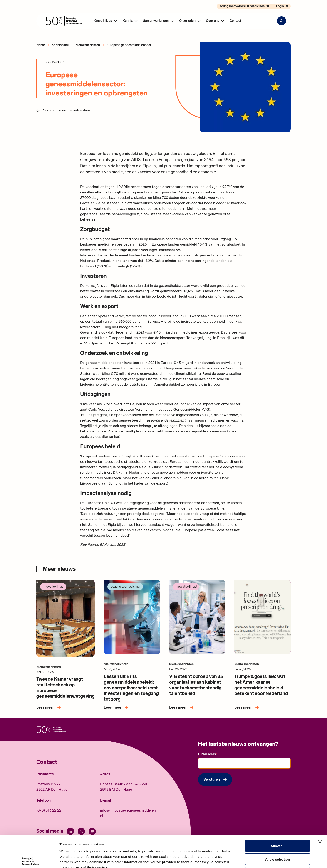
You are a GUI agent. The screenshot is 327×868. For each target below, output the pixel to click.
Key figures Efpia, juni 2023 (103, 545)
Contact (235, 21)
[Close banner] (320, 808)
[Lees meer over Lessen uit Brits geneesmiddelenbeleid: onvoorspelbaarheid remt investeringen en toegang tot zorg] (117, 707)
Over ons (213, 21)
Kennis (128, 21)
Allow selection (277, 826)
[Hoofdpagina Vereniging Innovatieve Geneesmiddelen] (64, 21)
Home (41, 45)
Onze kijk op (103, 21)
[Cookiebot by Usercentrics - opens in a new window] (29, 859)
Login (280, 6)
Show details (238, 859)
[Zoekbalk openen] (282, 21)
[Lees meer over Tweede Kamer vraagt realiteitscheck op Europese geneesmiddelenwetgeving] (49, 707)
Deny (278, 839)
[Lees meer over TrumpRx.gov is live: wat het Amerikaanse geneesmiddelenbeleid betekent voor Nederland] (247, 707)
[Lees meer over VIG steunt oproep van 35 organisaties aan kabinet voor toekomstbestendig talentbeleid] (182, 707)
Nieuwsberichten (88, 45)
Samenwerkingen (156, 21)
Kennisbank (60, 45)
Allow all (278, 813)
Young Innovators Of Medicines (242, 6)
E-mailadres (208, 754)
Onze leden (187, 21)
